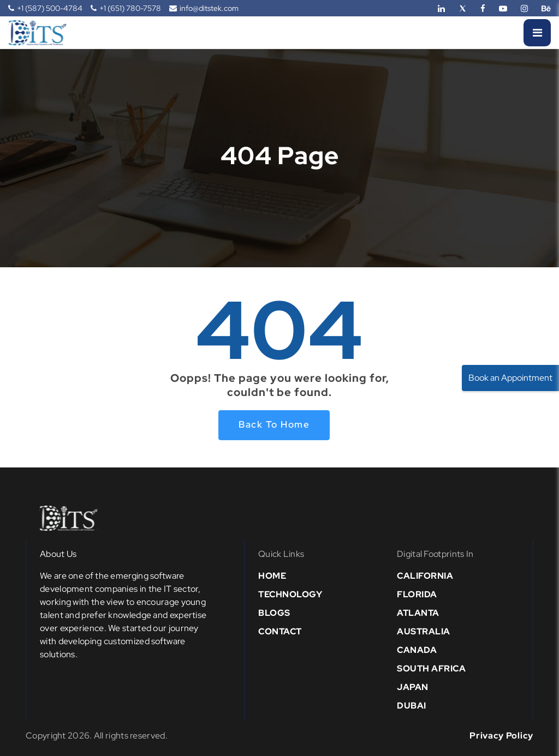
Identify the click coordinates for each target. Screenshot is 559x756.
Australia (424, 631)
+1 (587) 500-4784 (45, 8)
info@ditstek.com (204, 8)
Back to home (274, 424)
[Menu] (537, 33)
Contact (280, 631)
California (425, 576)
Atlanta (418, 613)
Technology (290, 594)
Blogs (274, 613)
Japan (413, 687)
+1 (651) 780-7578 (126, 8)
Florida (417, 594)
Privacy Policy (501, 736)
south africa (431, 668)
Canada (417, 650)
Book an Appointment (510, 378)
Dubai (412, 706)
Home (272, 576)
